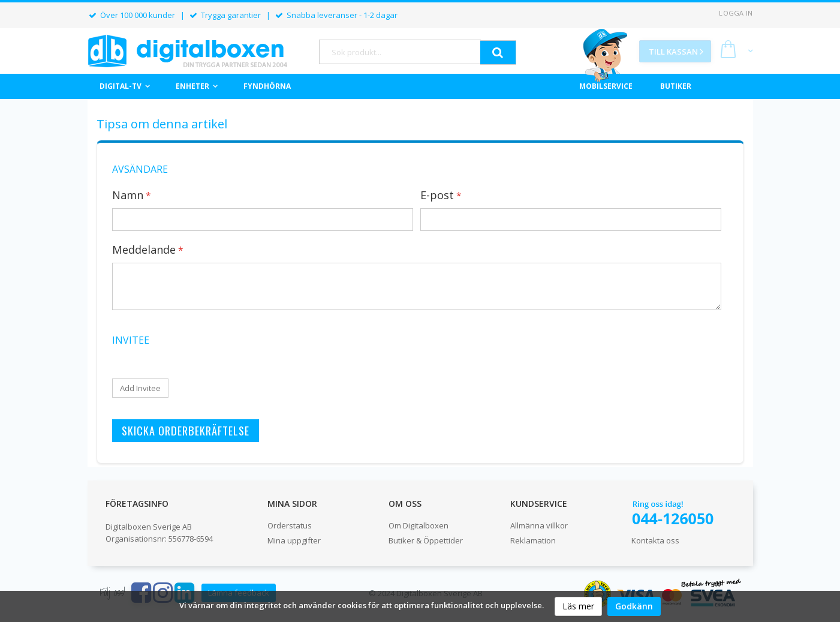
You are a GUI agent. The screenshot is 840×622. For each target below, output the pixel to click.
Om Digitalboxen (419, 525)
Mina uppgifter (294, 540)
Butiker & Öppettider (426, 540)
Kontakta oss (655, 540)
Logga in (736, 13)
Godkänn (634, 606)
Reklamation (533, 540)
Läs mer (578, 606)
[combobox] (400, 52)
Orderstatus (290, 525)
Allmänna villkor (539, 525)
